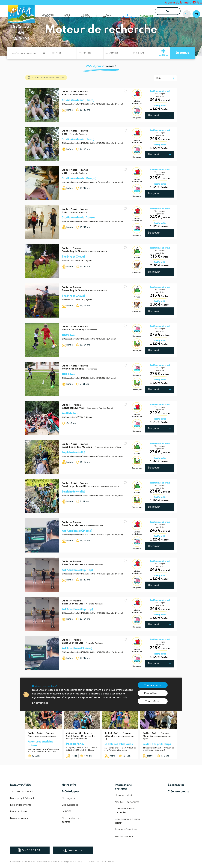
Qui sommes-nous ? (22, 791)
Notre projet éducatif (22, 798)
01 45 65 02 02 (31, 851)
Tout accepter (153, 685)
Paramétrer (151, 693)
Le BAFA (66, 811)
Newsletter (146, 16)
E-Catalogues (128, 16)
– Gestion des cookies (101, 861)
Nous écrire (75, 851)
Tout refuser (153, 701)
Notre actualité (123, 795)
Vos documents (124, 836)
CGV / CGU (82, 861)
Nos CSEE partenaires (127, 802)
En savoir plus (40, 703)
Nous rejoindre (18, 811)
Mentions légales (63, 861)
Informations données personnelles (30, 861)
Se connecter (168, 12)
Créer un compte (178, 792)
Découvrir (154, 115)
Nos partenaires (19, 818)
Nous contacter (108, 16)
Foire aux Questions (126, 829)
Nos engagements (21, 805)
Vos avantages (70, 805)
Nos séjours (68, 798)
